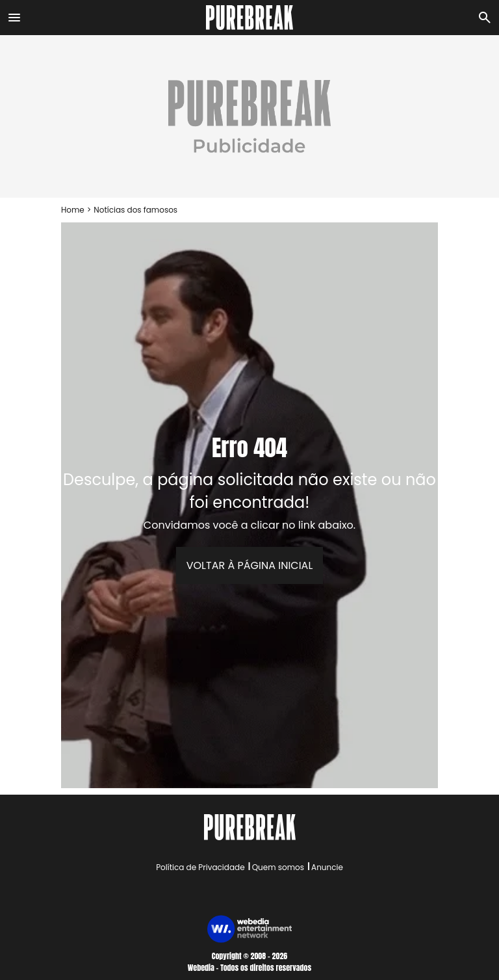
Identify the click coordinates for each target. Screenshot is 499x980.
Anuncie (327, 867)
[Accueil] (250, 18)
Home (73, 210)
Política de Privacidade (200, 867)
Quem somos (278, 867)
